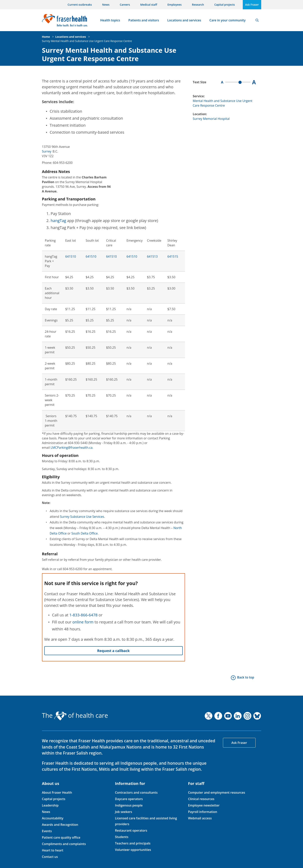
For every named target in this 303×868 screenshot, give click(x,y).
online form (83, 622)
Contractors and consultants (136, 793)
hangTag (59, 221)
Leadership (50, 805)
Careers (125, 5)
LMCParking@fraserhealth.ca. (72, 448)
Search (257, 20)
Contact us (50, 857)
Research (198, 5)
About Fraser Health (57, 793)
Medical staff (149, 5)
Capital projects (225, 5)
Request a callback (113, 651)
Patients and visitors (144, 20)
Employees (175, 5)
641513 (152, 256)
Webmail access (200, 818)
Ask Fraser (252, 5)
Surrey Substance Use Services (82, 517)
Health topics (110, 20)
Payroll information (203, 812)
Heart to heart (53, 850)
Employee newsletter (204, 805)
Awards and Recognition (60, 825)
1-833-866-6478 (83, 615)
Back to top (246, 677)
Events (47, 831)
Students (122, 837)
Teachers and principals (133, 843)
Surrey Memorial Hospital (211, 119)
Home (46, 37)
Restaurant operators (131, 830)
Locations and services (184, 20)
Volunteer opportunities (133, 850)
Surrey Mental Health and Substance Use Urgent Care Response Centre (87, 41)
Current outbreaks (80, 5)
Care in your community (228, 20)
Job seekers (123, 812)
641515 (173, 256)
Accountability (53, 818)
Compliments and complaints (64, 844)
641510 (71, 256)
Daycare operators (129, 799)
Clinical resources (201, 799)
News (106, 5)
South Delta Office (84, 533)
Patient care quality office (61, 837)
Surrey (47, 151)
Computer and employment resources (217, 793)
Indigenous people (129, 805)
